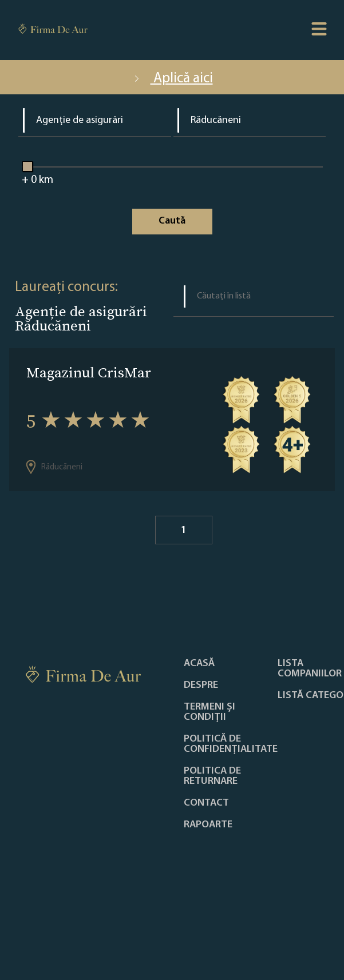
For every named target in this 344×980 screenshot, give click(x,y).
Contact (206, 803)
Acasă (199, 664)
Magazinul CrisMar (89, 373)
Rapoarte (208, 825)
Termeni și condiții (209, 712)
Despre (201, 686)
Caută (172, 221)
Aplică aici (172, 79)
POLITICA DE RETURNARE (212, 776)
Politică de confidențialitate (231, 744)
